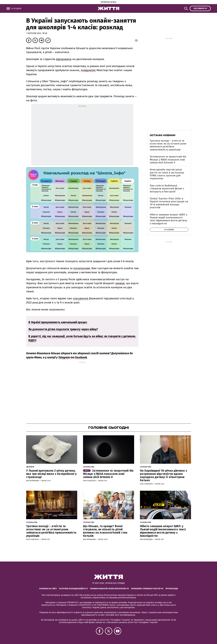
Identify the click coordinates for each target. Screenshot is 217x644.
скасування (80, 298)
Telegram (64, 357)
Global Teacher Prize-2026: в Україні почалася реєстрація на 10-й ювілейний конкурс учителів (169, 203)
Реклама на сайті (48, 589)
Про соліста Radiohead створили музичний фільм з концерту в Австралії (167, 189)
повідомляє (88, 70)
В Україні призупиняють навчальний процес (58, 322)
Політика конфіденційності (73, 589)
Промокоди (172, 589)
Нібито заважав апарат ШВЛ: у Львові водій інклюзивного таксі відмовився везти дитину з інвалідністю (168, 219)
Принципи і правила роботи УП (147, 589)
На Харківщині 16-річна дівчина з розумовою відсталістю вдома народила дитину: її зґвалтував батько (164, 475)
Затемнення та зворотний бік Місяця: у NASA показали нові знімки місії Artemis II (168, 160)
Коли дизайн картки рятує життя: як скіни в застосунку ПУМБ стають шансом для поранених (167, 174)
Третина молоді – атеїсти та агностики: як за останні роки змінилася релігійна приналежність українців (168, 145)
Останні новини (162, 135)
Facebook (81, 357)
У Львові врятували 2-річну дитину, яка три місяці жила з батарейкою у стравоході (51, 474)
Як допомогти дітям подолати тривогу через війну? (63, 329)
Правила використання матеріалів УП (109, 589)
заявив (120, 283)
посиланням (82, 268)
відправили (64, 59)
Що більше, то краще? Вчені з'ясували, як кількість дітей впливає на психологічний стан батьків (105, 531)
